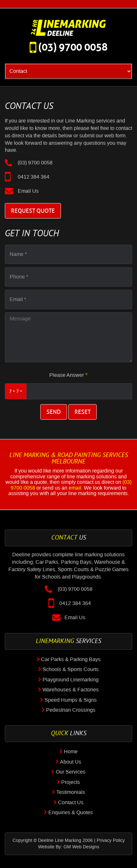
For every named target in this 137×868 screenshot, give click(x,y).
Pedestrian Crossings (71, 710)
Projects (71, 782)
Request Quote (33, 211)
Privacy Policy (111, 841)
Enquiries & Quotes (71, 813)
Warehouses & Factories (71, 690)
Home (71, 752)
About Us (71, 762)
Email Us (28, 191)
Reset (83, 412)
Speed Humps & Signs (71, 700)
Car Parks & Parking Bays (71, 659)
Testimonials (71, 792)
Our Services (71, 772)
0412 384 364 (34, 177)
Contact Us (71, 803)
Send (54, 412)
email (75, 488)
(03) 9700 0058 (73, 47)
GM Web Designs (81, 847)
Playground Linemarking (71, 680)
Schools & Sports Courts (71, 669)
